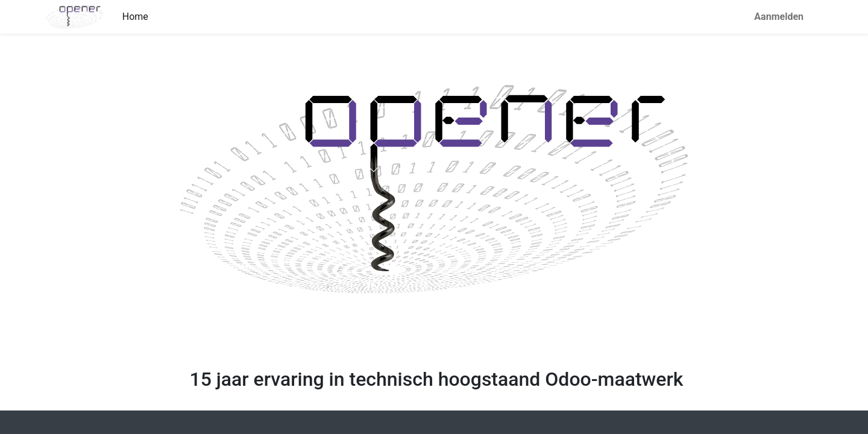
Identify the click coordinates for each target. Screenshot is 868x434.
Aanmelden (779, 17)
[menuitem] (135, 17)
